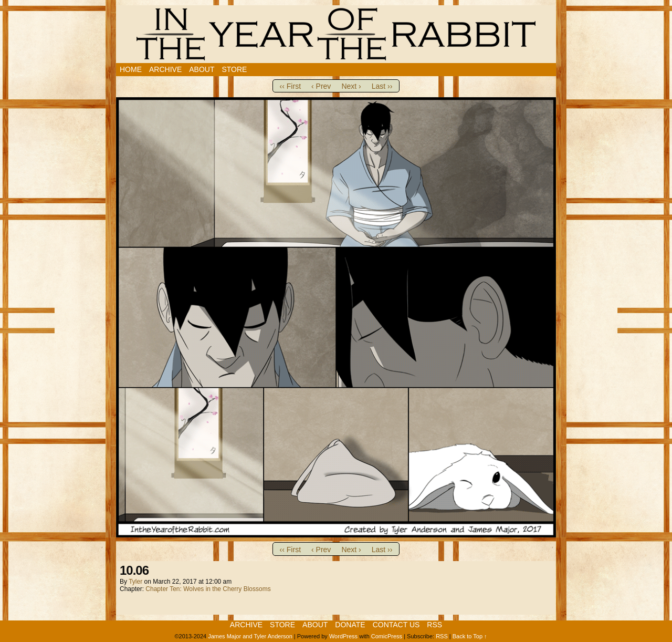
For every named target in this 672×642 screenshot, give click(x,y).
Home (131, 69)
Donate (350, 625)
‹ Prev (321, 86)
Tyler (135, 582)
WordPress (343, 636)
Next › (351, 86)
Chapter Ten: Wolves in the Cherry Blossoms (208, 589)
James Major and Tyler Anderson (250, 636)
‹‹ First (290, 86)
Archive (165, 69)
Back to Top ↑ (470, 636)
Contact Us (396, 625)
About (202, 69)
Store (234, 69)
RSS (434, 625)
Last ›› (382, 86)
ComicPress (387, 636)
